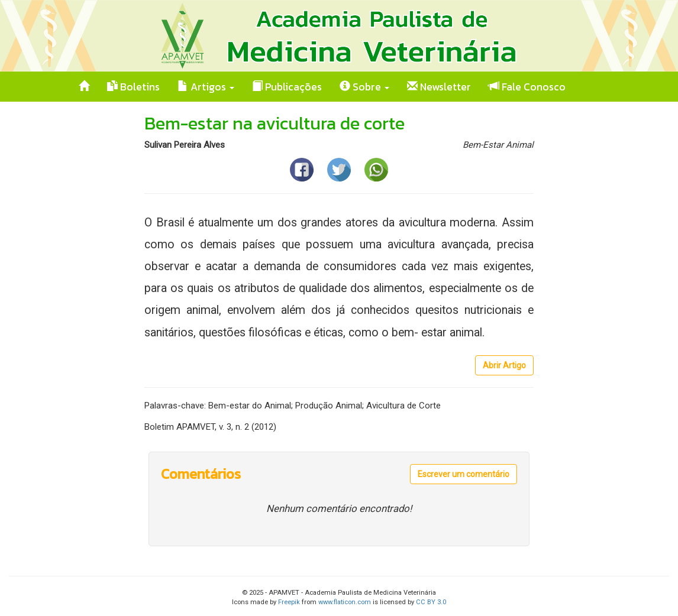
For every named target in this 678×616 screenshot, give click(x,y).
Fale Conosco (527, 87)
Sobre (364, 87)
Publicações (287, 87)
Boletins (133, 87)
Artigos (206, 87)
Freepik (289, 602)
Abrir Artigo (504, 365)
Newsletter (439, 87)
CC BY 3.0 (431, 602)
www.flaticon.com (345, 602)
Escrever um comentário (464, 474)
